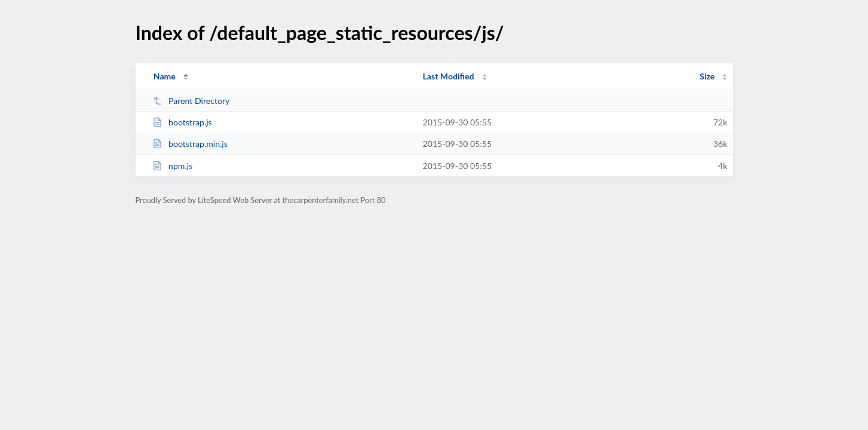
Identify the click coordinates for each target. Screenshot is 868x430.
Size (707, 76)
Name (165, 76)
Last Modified (449, 76)
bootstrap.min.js (190, 144)
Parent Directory (191, 101)
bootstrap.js (182, 122)
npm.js (173, 166)
